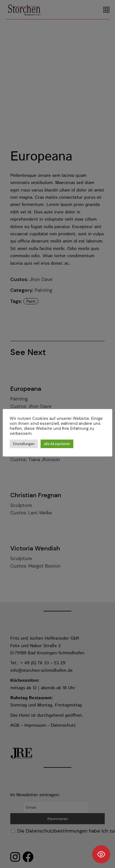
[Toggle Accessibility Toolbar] (101, 854)
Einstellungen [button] (24, 444)
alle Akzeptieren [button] (57, 444)
